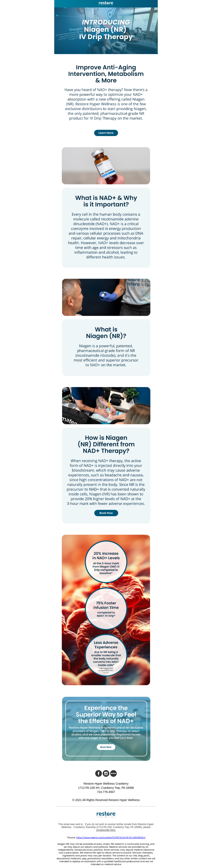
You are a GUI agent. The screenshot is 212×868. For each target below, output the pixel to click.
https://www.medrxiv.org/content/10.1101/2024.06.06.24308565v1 (111, 838)
